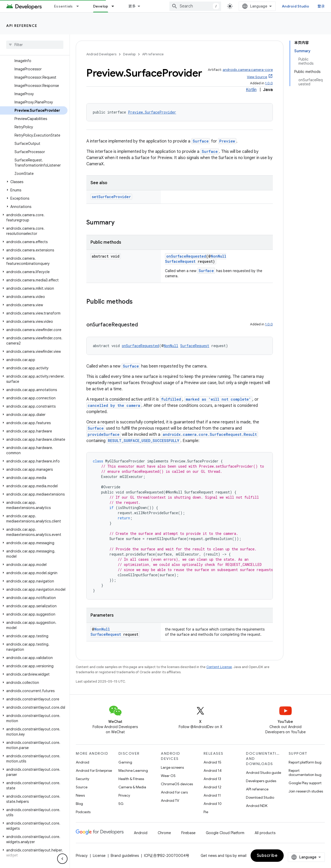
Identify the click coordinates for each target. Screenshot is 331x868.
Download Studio (260, 797)
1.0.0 (269, 83)
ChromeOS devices (177, 784)
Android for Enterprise (94, 770)
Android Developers (101, 54)
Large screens (172, 767)
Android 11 (212, 795)
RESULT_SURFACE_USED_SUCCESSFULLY (144, 441)
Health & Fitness (131, 779)
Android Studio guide (264, 773)
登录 (321, 6)
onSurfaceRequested (186, 256)
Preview (227, 141)
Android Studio (296, 6)
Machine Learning (133, 770)
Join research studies (306, 791)
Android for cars (174, 792)
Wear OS (168, 776)
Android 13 (212, 779)
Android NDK (257, 806)
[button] (34, 182)
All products (265, 833)
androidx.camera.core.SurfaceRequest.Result (210, 434)
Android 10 (213, 804)
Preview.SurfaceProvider (152, 112)
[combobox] (195, 6)
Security (82, 779)
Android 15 (212, 762)
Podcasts (83, 812)
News (80, 795)
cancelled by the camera (114, 405)
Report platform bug (305, 762)
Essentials (63, 6)
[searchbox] (35, 45)
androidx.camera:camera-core (248, 70)
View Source (257, 77)
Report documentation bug (305, 773)
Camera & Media (132, 787)
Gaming (125, 762)
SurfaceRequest (180, 261)
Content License (219, 667)
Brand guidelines (125, 856)
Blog (79, 804)
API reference (22, 26)
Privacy (124, 795)
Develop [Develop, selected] (101, 6)
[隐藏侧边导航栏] (62, 859)
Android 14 (213, 770)
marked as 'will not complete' (218, 399)
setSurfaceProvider (111, 197)
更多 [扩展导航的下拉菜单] (132, 6)
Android (82, 762)
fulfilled (171, 399)
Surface (201, 141)
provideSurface (104, 434)
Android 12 (212, 787)
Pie (206, 812)
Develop (129, 54)
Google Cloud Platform (225, 833)
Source (82, 787)
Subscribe (267, 856)
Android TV (170, 800)
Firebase (188, 833)
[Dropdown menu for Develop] (115, 6)
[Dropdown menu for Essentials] (80, 6)
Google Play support (305, 783)
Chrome (164, 833)
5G (121, 804)
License (99, 856)
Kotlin (251, 90)
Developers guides (261, 781)
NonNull (219, 256)
